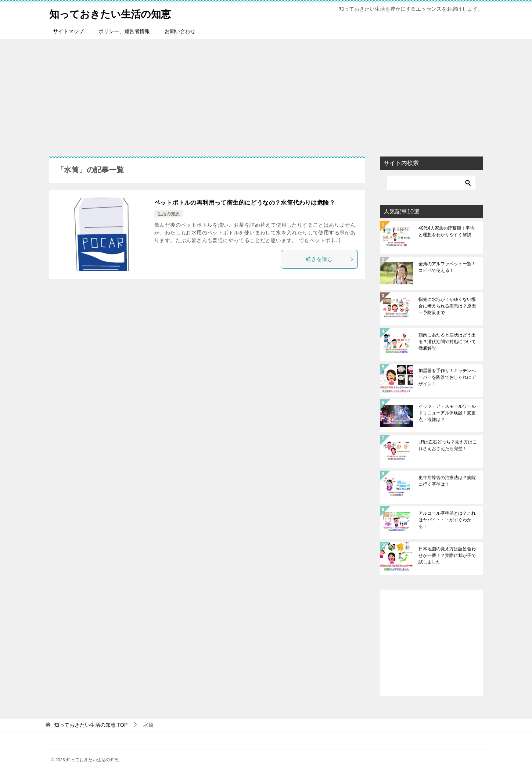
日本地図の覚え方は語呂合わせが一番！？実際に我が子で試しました (447, 555)
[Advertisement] (266, 94)
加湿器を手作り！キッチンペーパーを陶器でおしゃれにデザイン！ (447, 377)
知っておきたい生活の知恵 (117, 13)
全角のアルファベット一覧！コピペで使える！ (447, 267)
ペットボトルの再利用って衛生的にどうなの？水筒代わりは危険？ (245, 203)
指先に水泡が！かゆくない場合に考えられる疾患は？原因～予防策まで (447, 306)
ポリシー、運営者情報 (124, 31)
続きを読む (330, 259)
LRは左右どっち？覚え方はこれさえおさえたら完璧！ (448, 445)
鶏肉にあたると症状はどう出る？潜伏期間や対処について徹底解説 (447, 342)
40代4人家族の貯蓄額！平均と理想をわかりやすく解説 (446, 231)
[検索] (431, 183)
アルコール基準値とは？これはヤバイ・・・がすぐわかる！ (447, 520)
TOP (91, 725)
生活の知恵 (169, 214)
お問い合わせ (180, 31)
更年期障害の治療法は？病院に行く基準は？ (447, 481)
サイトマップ (68, 31)
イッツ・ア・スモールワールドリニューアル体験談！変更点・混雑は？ (447, 413)
